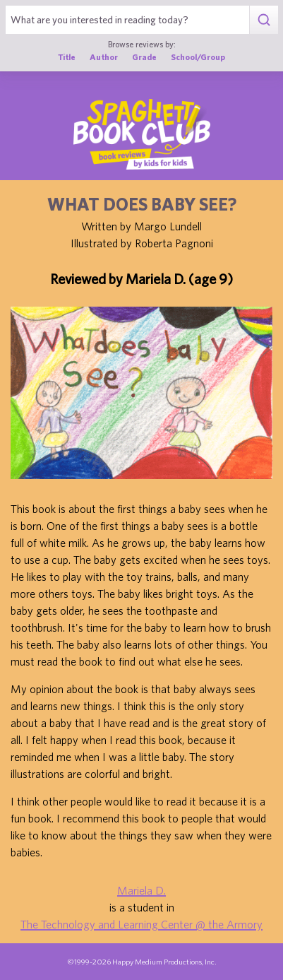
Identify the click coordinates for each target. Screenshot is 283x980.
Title (67, 57)
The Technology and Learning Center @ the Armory (141, 924)
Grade (144, 57)
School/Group (198, 57)
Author (104, 57)
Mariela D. (141, 890)
